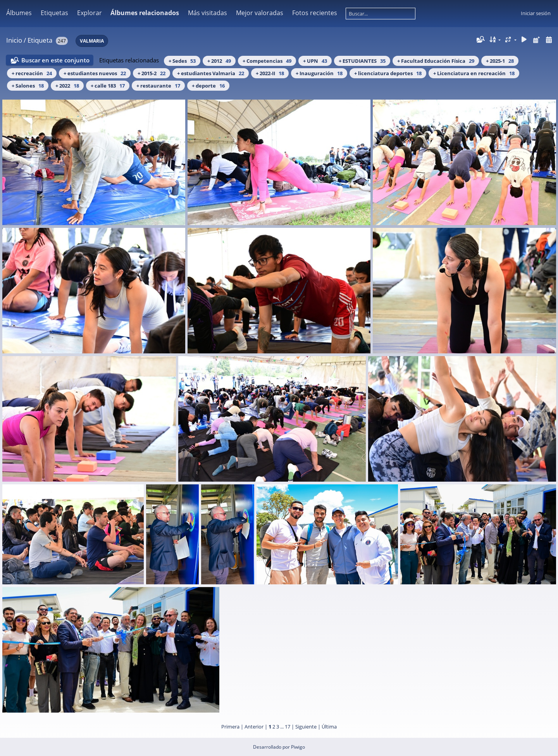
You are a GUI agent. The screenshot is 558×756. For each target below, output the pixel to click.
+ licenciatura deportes (388, 73)
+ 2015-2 (152, 73)
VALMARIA (92, 41)
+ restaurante (158, 86)
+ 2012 (219, 61)
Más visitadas (208, 13)
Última (329, 727)
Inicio (14, 40)
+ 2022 (67, 86)
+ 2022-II (270, 73)
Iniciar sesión (536, 13)
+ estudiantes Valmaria (211, 73)
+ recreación (32, 73)
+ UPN (315, 61)
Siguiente (306, 727)
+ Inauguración (319, 73)
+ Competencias (267, 61)
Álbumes (19, 13)
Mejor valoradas (260, 13)
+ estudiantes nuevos (95, 73)
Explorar (90, 13)
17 (288, 727)
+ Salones (28, 86)
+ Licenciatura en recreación (474, 73)
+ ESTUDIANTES (362, 61)
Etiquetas (54, 13)
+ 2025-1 (500, 61)
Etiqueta (40, 40)
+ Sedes (182, 61)
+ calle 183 (108, 86)
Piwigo (298, 747)
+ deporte (208, 86)
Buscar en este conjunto (55, 60)
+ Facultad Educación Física (436, 61)
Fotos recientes (315, 13)
